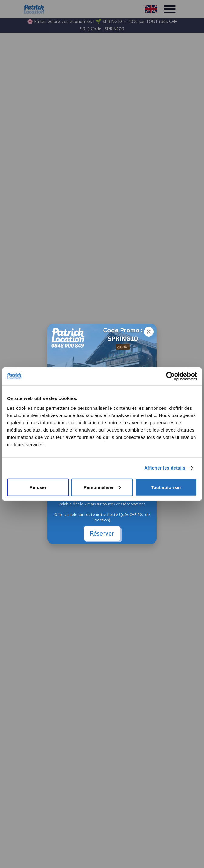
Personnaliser (102, 487)
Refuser (38, 487)
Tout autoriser (166, 487)
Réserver (102, 533)
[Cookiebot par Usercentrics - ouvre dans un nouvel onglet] (170, 376)
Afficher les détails (165, 468)
